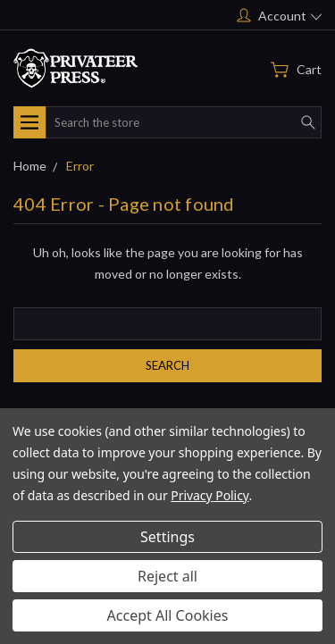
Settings (167, 537)
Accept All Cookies (168, 615)
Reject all (167, 576)
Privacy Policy (209, 495)
